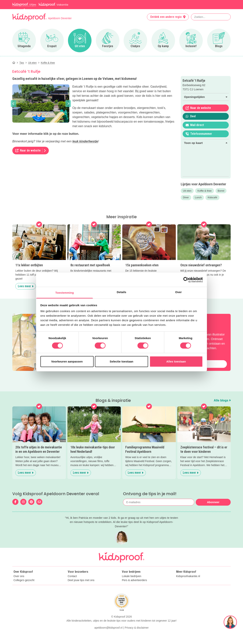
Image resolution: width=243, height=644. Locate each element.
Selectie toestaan (121, 361)
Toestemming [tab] (65, 293)
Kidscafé (212, 197)
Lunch (198, 197)
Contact (72, 576)
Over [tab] (179, 292)
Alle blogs (222, 400)
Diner (186, 197)
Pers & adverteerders (134, 580)
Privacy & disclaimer (137, 628)
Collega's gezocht (24, 580)
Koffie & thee (204, 191)
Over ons (19, 576)
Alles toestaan (176, 361)
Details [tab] (121, 292)
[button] (13, 104)
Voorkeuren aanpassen (67, 361)
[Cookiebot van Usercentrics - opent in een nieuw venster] (186, 280)
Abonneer (213, 502)
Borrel (221, 191)
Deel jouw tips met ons (81, 580)
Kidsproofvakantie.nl (188, 576)
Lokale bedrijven (132, 576)
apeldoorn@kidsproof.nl (108, 628)
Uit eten (187, 191)
